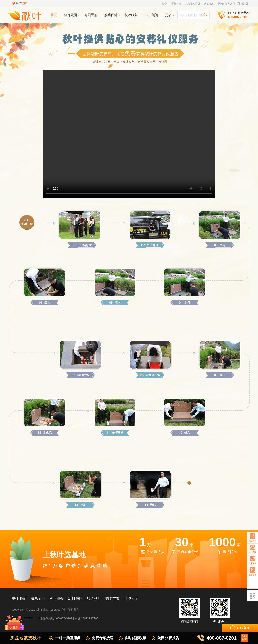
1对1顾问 (75, 598)
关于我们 (19, 598)
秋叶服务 (56, 598)
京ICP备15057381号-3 (26, 618)
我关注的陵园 (192, 4)
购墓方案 (209, 4)
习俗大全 (131, 598)
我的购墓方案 (225, 4)
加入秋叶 (94, 598)
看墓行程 (176, 4)
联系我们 (38, 598)
